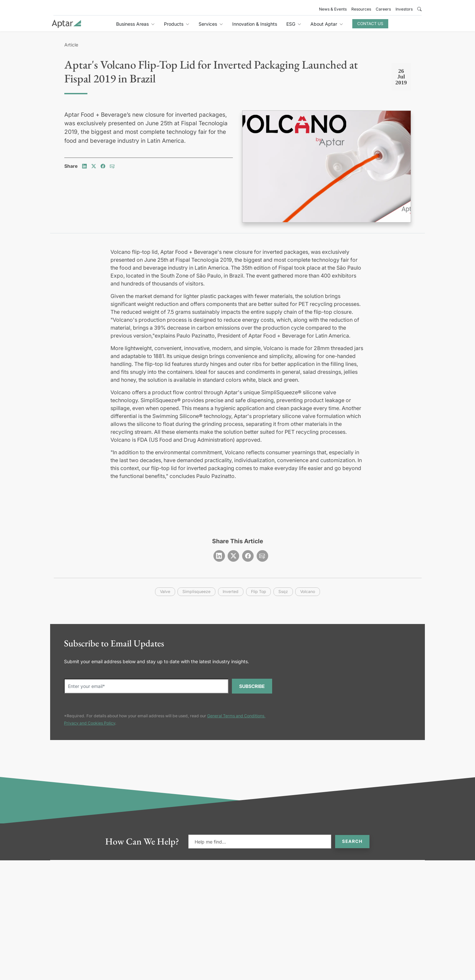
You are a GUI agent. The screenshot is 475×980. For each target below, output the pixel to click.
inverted (231, 592)
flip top (259, 592)
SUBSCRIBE (252, 686)
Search (352, 841)
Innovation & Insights (255, 24)
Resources (361, 9)
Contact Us (370, 24)
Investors (404, 9)
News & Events (333, 9)
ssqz (283, 592)
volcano (308, 592)
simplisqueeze (196, 592)
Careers (383, 9)
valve (165, 592)
